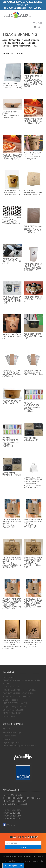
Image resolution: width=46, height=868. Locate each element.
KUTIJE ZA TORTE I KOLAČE (15, 703)
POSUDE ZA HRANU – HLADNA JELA (19, 690)
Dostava (7, 739)
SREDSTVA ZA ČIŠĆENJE (14, 710)
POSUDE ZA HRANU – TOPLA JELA (18, 693)
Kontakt (36, 861)
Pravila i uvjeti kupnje (12, 732)
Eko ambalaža (9, 716)
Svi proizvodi (8, 677)
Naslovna (8, 861)
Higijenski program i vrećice (15, 706)
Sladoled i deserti (10, 700)
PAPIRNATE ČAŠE (11, 687)
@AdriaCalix (10, 825)
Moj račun (8, 729)
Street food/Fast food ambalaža (17, 697)
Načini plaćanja (10, 736)
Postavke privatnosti (13, 866)
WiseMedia (39, 856)
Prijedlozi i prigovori (11, 742)
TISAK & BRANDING (12, 713)
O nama (28, 861)
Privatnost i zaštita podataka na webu (19, 746)
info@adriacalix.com (12, 810)
